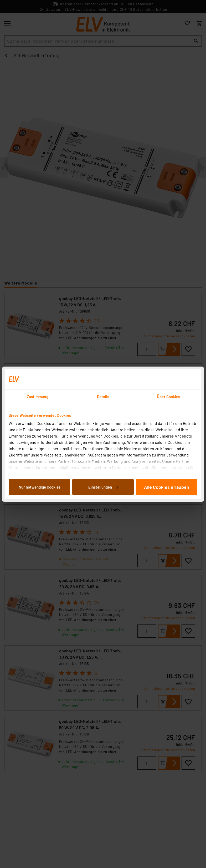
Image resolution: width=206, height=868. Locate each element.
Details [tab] (103, 397)
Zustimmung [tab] (38, 397)
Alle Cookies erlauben (167, 487)
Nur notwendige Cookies (40, 487)
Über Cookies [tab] (168, 397)
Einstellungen (103, 487)
